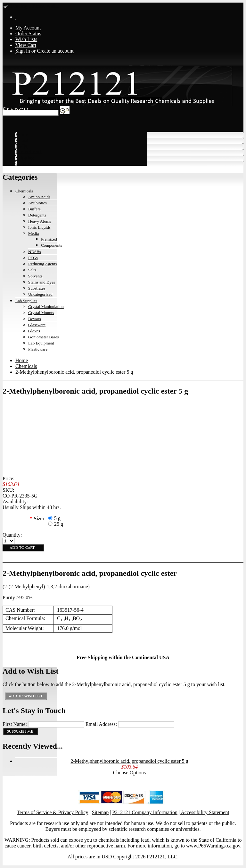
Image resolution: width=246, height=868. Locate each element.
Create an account (55, 51)
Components (52, 245)
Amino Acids (39, 197)
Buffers (34, 209)
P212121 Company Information (145, 812)
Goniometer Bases (44, 337)
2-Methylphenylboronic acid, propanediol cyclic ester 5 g (129, 761)
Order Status (28, 34)
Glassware (37, 325)
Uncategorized (40, 294)
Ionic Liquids (39, 227)
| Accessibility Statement (204, 812)
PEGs (33, 258)
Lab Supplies (26, 301)
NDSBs (35, 252)
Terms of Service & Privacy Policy (52, 812)
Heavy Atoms (40, 221)
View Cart (26, 45)
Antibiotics (37, 203)
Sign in (23, 51)
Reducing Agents (42, 264)
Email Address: (101, 724)
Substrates (37, 288)
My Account (28, 28)
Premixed (49, 239)
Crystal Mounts (41, 313)
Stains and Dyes (42, 282)
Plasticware (38, 349)
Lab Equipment (41, 343)
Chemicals (24, 191)
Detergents (37, 215)
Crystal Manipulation (46, 306)
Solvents (35, 276)
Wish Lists (26, 39)
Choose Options (130, 773)
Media (33, 233)
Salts (32, 270)
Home (22, 360)
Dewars (35, 319)
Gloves (34, 331)
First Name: (15, 724)
